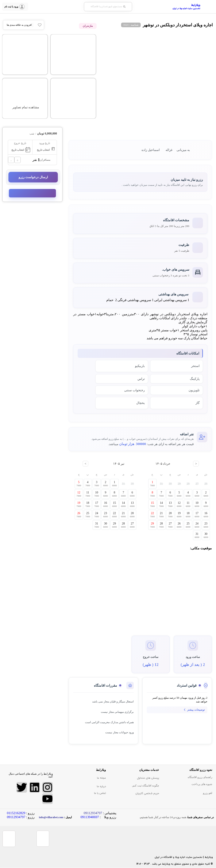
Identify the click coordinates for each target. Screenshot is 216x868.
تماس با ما (100, 793)
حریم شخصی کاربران (147, 793)
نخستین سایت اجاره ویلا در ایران (186, 9)
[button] (108, 7)
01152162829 (16, 813)
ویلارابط (196, 5)
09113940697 (90, 817)
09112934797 (16, 817)
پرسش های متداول (148, 778)
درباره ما (101, 786)
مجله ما (101, 778)
